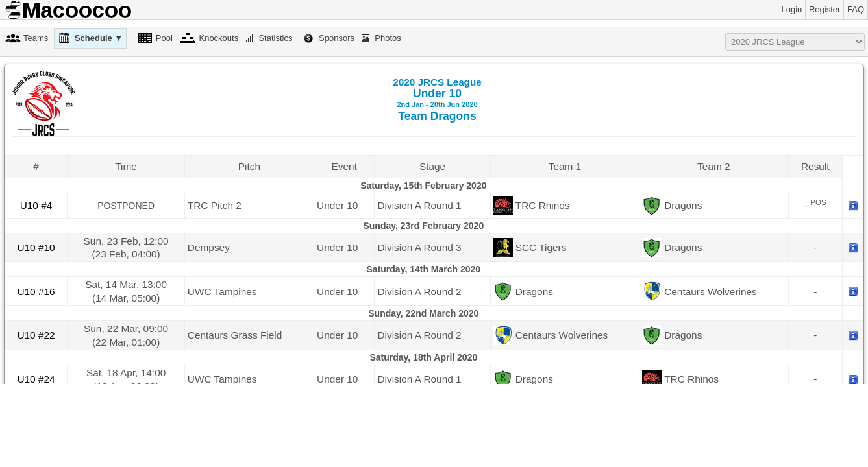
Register (825, 9)
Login (792, 9)
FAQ (856, 9)
